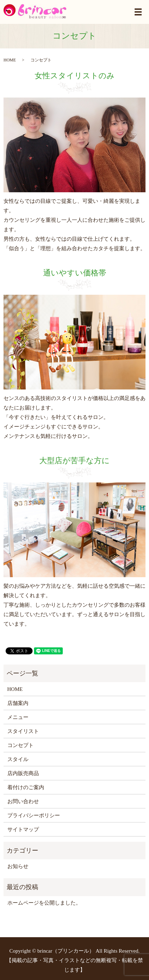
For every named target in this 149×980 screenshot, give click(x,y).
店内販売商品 (23, 773)
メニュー (18, 717)
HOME (10, 60)
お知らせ (18, 866)
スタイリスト (23, 731)
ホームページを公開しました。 (44, 903)
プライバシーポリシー (34, 815)
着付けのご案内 (26, 787)
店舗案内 (18, 703)
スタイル (18, 759)
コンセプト (21, 745)
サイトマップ (23, 829)
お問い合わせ (23, 801)
